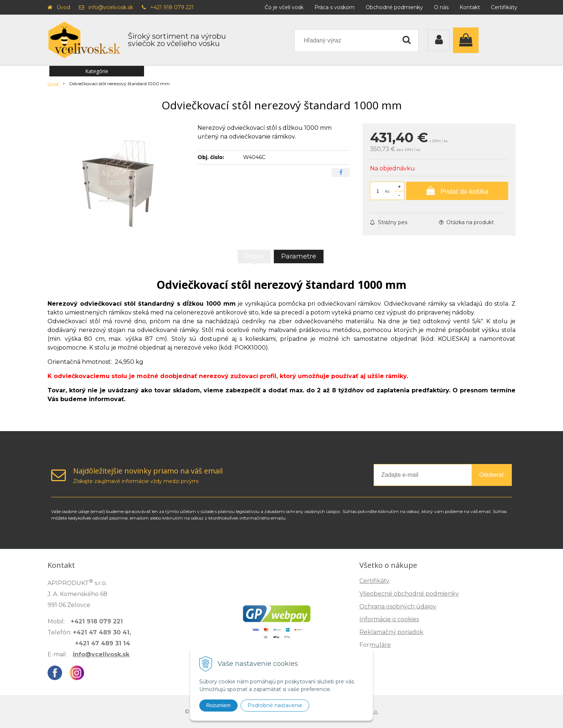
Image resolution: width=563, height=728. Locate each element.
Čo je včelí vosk (284, 7)
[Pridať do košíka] (457, 191)
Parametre (299, 256)
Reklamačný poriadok (391, 632)
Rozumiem (218, 705)
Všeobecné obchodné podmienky (409, 594)
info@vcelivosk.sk (111, 7)
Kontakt (470, 7)
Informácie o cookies (389, 619)
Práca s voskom (335, 7)
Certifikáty (504, 7)
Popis (254, 256)
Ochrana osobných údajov (398, 606)
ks (387, 191)
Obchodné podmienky (394, 7)
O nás (441, 7)
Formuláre (375, 645)
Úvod (63, 7)
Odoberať (492, 475)
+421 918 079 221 (172, 7)
